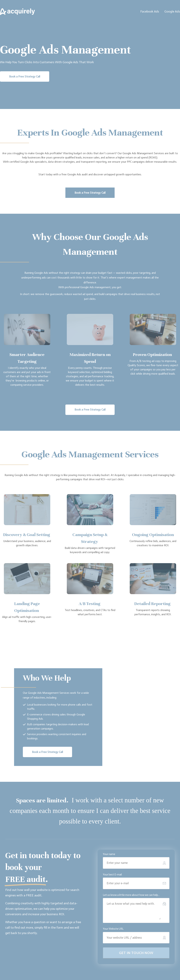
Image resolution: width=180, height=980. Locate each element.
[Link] (150, 12)
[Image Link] (18, 12)
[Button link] (25, 76)
